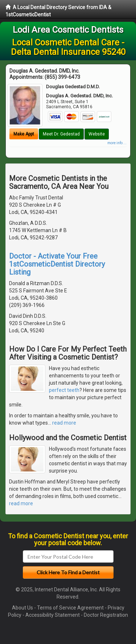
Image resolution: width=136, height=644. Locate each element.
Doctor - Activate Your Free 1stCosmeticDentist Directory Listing (57, 264)
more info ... (117, 143)
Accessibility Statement (53, 615)
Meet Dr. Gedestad (61, 134)
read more (64, 423)
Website (97, 134)
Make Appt (24, 134)
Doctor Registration (106, 615)
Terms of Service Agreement (70, 608)
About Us (22, 608)
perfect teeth (64, 390)
